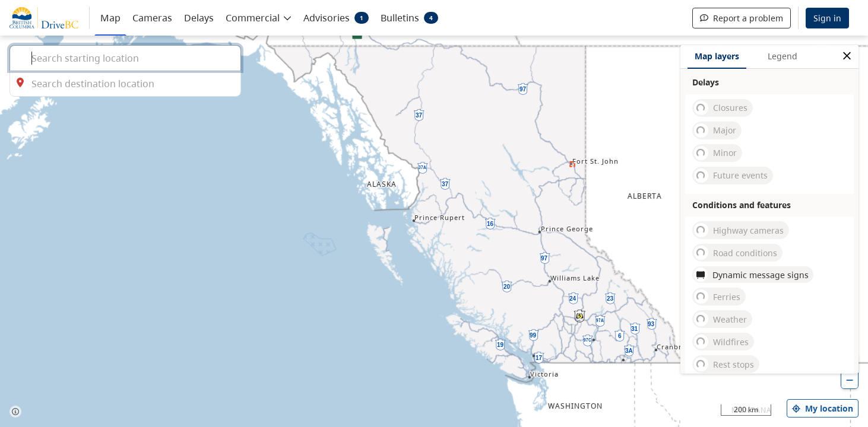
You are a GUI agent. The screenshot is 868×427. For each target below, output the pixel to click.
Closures (721, 108)
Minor (715, 153)
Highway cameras (739, 230)
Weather (720, 319)
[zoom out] (850, 380)
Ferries (717, 297)
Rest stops (724, 364)
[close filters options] (847, 56)
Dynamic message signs (751, 275)
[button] (259, 17)
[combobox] (125, 58)
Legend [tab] (783, 56)
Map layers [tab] (717, 56)
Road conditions (736, 253)
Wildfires (721, 342)
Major (715, 130)
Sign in (827, 18)
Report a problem (742, 18)
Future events (731, 176)
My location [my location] (823, 408)
